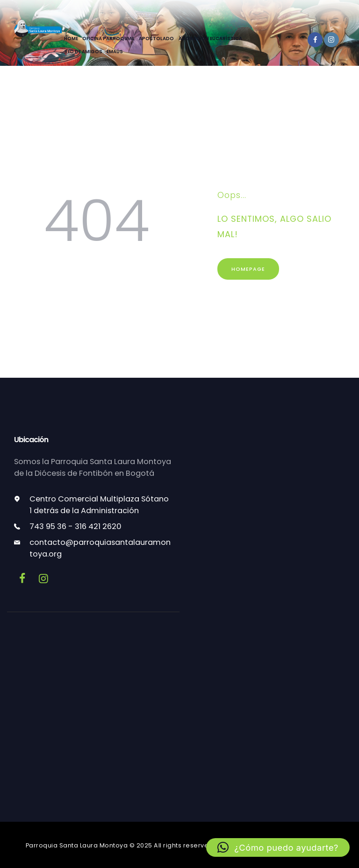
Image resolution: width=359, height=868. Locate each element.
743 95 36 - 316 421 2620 (75, 526)
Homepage (248, 269)
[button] (278, 847)
